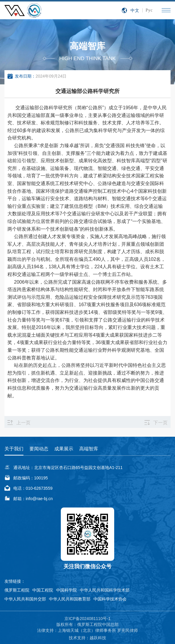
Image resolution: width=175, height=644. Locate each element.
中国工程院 (43, 590)
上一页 (23, 423)
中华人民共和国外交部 (25, 599)
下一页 (160, 423)
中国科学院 (66, 590)
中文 (135, 10)
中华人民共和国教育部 (70, 599)
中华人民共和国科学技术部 (105, 590)
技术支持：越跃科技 (87, 638)
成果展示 (64, 449)
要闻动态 (39, 449)
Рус (149, 10)
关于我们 (14, 449)
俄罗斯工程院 (17, 590)
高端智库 (89, 449)
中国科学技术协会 (110, 599)
